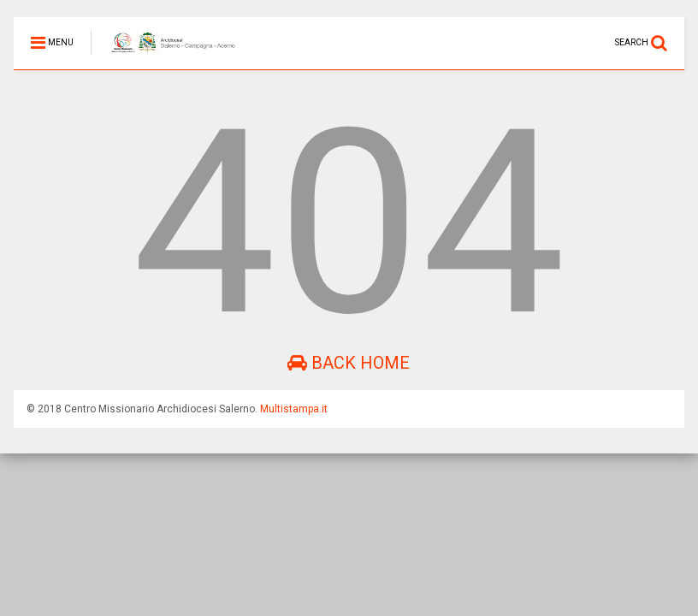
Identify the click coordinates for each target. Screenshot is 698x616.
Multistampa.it (294, 409)
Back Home (349, 363)
